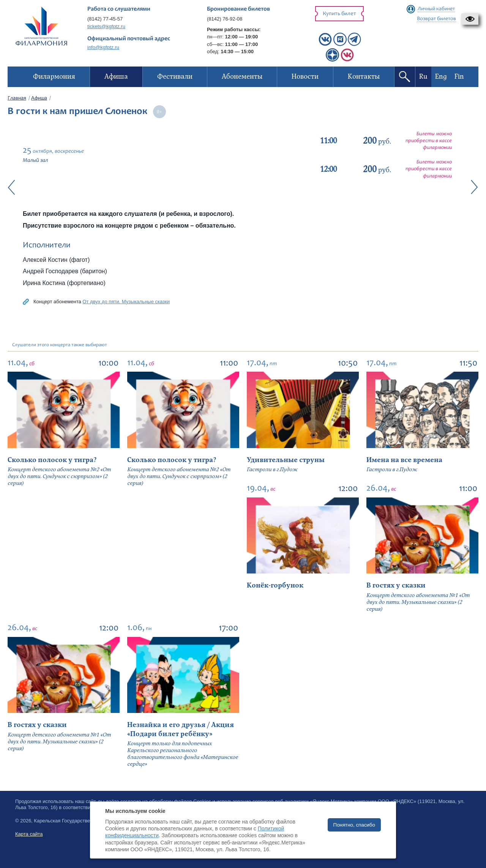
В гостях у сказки (396, 585)
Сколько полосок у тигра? (52, 460)
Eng (441, 77)
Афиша (39, 98)
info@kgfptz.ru (103, 47)
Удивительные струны (286, 460)
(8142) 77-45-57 (105, 19)
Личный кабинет (436, 9)
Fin (459, 77)
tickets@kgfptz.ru (106, 26)
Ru (423, 77)
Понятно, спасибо (354, 825)
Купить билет (339, 14)
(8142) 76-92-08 (225, 19)
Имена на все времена (404, 460)
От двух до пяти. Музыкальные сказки (126, 302)
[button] (470, 19)
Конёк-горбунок (275, 585)
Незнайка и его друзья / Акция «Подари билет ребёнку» (181, 729)
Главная (17, 98)
